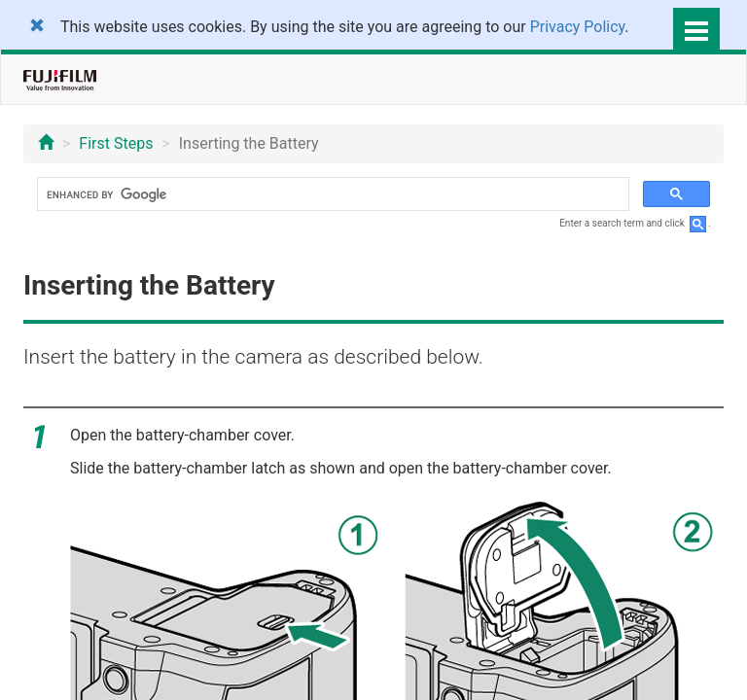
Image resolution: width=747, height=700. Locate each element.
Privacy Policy (578, 27)
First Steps (116, 143)
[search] (331, 194)
